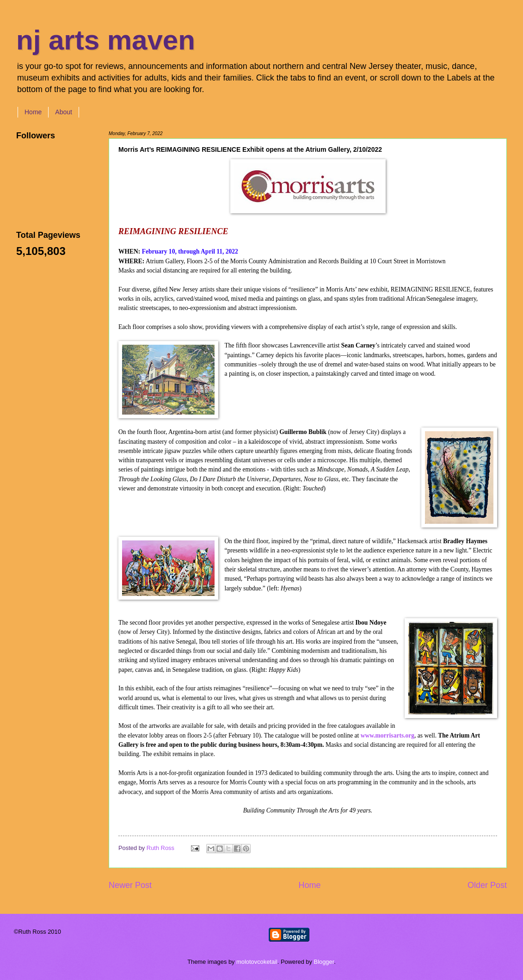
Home (33, 112)
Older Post (487, 885)
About (64, 112)
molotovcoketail (257, 962)
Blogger (324, 962)
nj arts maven (106, 40)
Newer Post (130, 885)
